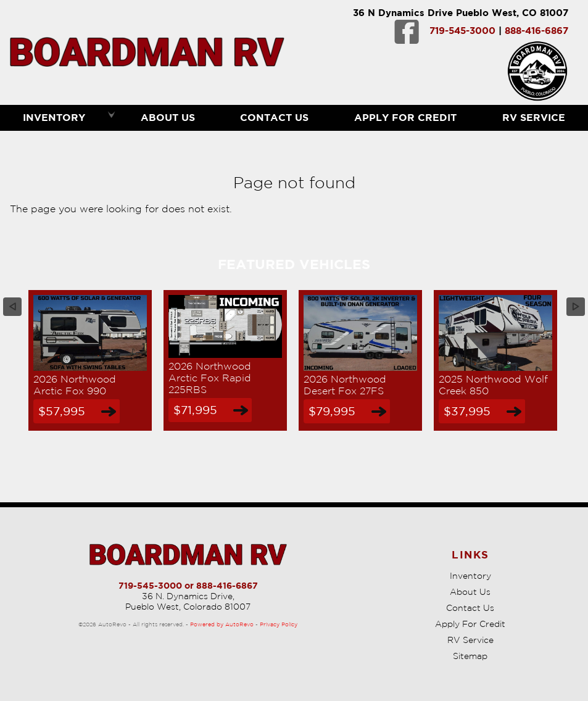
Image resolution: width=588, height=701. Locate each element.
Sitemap (470, 656)
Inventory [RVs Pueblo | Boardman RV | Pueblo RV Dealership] (54, 117)
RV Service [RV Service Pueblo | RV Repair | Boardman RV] (534, 117)
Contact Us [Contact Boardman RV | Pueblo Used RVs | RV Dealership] (274, 117)
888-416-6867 (536, 31)
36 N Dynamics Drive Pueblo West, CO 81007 (461, 13)
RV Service (470, 640)
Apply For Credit (405, 117)
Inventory (470, 576)
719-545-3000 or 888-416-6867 (188, 585)
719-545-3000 (462, 31)
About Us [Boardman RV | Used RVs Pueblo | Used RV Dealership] (168, 117)
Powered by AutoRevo (222, 624)
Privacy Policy (279, 624)
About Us (470, 592)
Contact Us (470, 608)
